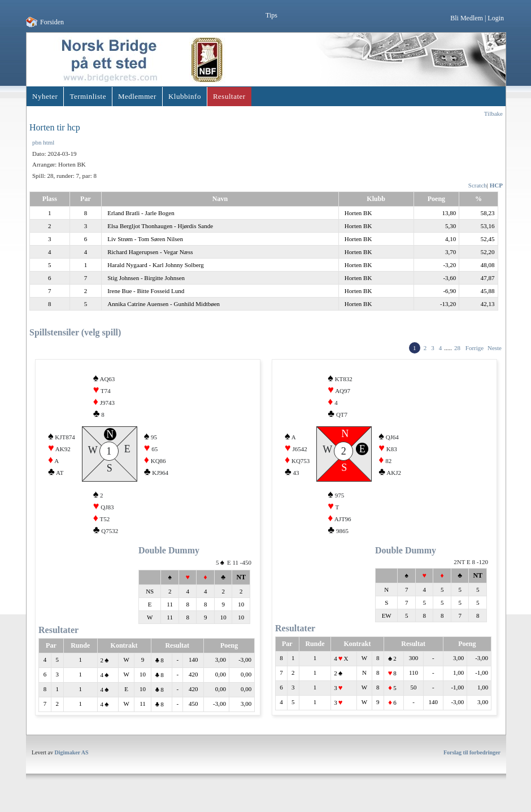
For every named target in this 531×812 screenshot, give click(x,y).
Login (496, 18)
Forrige (475, 348)
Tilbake (493, 113)
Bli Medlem (467, 18)
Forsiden (52, 22)
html (49, 142)
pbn (37, 142)
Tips (271, 15)
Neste (495, 348)
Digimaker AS (72, 761)
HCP (496, 185)
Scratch (478, 185)
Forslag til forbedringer (472, 761)
